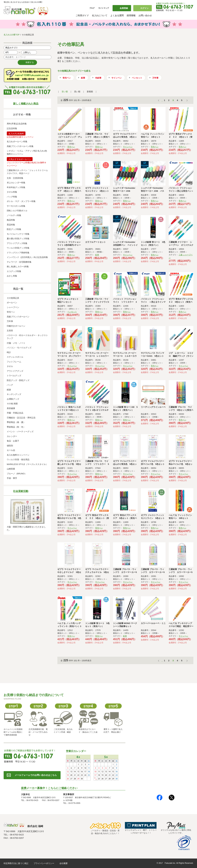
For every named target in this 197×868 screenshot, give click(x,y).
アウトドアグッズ (15, 371)
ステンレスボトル (15, 357)
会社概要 (64, 863)
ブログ (92, 8)
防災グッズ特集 (14, 229)
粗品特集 (11, 220)
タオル (10, 366)
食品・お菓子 (13, 441)
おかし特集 (12, 276)
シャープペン (13, 307)
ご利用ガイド (82, 15)
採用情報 (131, 15)
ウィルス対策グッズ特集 (18, 248)
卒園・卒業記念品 (15, 413)
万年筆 (10, 321)
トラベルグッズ (14, 376)
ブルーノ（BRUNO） (17, 474)
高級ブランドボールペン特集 (20, 146)
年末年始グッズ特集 (16, 187)
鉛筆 (83, 78)
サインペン (117, 78)
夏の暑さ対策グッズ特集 (18, 239)
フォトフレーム (14, 362)
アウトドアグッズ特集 (17, 243)
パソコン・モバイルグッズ (19, 348)
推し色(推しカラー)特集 (18, 267)
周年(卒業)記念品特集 (17, 124)
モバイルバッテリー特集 (18, 234)
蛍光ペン (11, 312)
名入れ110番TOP (12, 35)
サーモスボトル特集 (16, 206)
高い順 (77, 92)
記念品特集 (12, 128)
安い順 (65, 92)
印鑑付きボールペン (16, 326)
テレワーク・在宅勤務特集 (19, 262)
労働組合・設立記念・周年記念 (21, 418)
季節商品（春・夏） (16, 422)
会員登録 (124, 8)
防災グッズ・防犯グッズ (18, 380)
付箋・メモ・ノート (16, 343)
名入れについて (100, 15)
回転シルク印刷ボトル (17, 211)
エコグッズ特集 (14, 271)
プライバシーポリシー (44, 863)
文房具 (10, 331)
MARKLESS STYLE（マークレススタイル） (27, 464)
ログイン (145, 8)
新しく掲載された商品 (26, 104)
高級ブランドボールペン (18, 317)
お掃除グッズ (13, 399)
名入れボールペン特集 (17, 142)
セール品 (11, 450)
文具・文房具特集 (15, 178)
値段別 (10, 446)
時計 (9, 352)
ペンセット (137, 78)
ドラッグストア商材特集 (18, 253)
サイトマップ (104, 8)
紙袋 (9, 390)
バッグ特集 (12, 197)
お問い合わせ (145, 15)
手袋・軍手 (12, 478)
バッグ (10, 385)
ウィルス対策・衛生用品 (18, 460)
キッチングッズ (14, 394)
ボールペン (12, 303)
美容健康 (11, 408)
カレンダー (12, 436)
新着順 (90, 92)
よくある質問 (117, 15)
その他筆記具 (13, 298)
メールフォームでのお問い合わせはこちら (36, 775)
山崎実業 (11, 469)
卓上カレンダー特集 (16, 183)
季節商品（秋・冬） (16, 427)
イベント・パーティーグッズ (20, 432)
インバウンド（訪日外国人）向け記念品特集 (27, 257)
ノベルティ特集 (14, 215)
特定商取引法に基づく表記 (16, 863)
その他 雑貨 (12, 404)
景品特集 (11, 225)
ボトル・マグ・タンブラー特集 (21, 201)
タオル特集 (12, 192)
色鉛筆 (98, 78)
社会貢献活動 (21, 491)
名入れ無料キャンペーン (18, 455)
